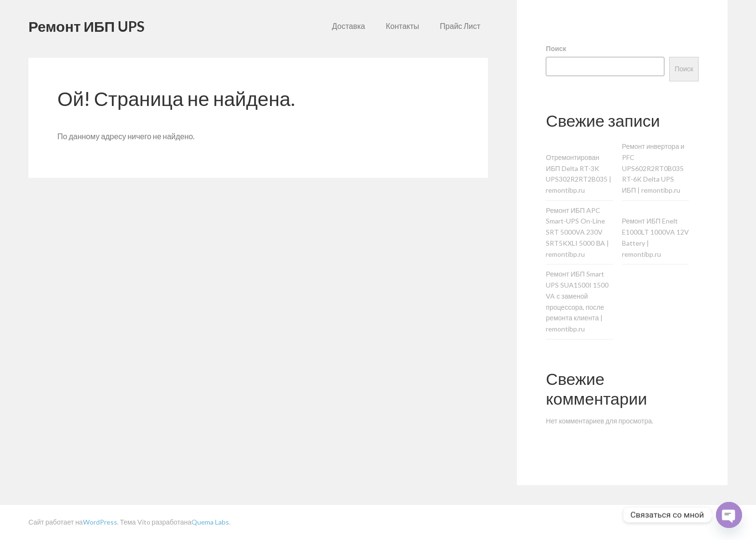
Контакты (402, 26)
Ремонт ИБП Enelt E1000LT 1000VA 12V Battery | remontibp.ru (655, 237)
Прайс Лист (460, 26)
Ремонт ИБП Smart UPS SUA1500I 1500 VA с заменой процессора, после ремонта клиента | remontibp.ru (577, 301)
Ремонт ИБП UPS (87, 26)
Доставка (349, 26)
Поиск (556, 48)
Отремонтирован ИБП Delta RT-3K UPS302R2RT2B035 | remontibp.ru (579, 174)
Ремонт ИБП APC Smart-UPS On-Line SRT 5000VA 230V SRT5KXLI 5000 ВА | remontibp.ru (577, 232)
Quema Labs (210, 522)
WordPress (100, 522)
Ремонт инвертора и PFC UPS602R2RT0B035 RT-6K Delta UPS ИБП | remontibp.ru (653, 168)
